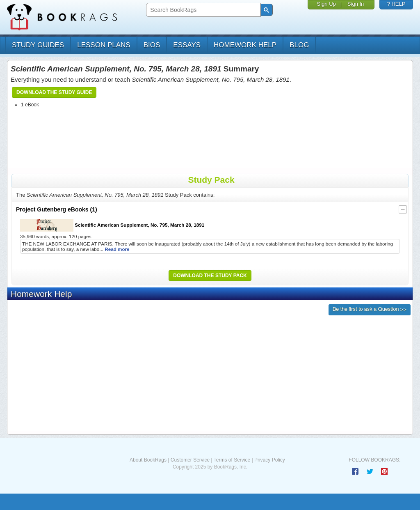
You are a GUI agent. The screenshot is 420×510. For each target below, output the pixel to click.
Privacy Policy (270, 460)
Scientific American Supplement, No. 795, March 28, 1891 (112, 225)
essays (187, 45)
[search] (202, 10)
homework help (245, 45)
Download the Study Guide (54, 92)
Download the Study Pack (210, 276)
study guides (38, 45)
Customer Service (190, 460)
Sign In (356, 4)
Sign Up (326, 4)
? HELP (396, 4)
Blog (299, 45)
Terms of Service (232, 460)
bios (152, 45)
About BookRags (148, 460)
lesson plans (104, 45)
